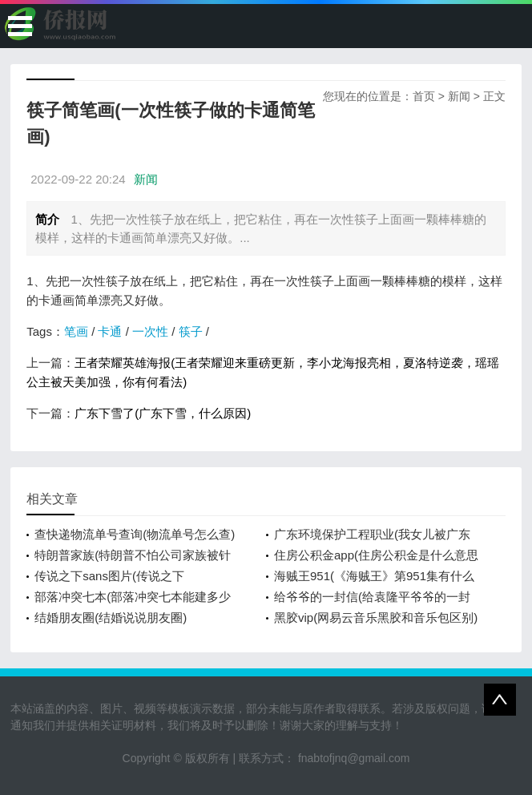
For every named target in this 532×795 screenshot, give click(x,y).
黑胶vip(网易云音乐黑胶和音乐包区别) (376, 617)
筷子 (191, 331)
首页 (424, 96)
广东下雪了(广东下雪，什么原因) (163, 413)
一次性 (150, 331)
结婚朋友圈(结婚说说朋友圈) (111, 617)
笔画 (76, 331)
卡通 (110, 331)
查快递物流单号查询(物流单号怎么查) (135, 534)
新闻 (459, 96)
